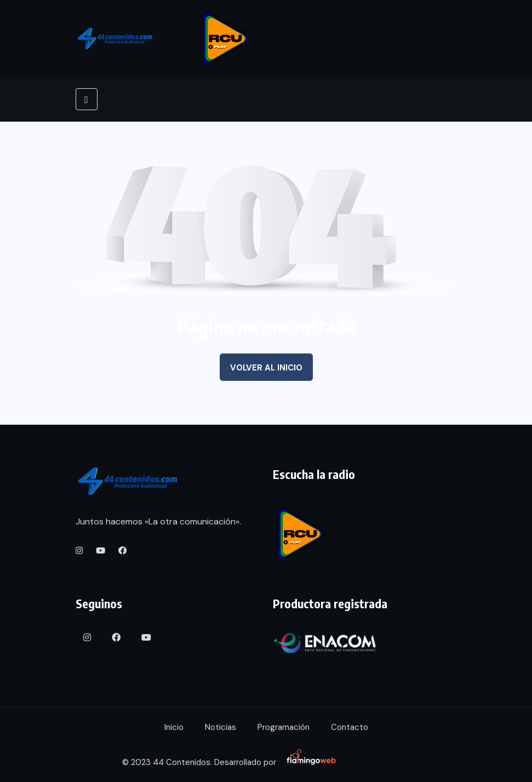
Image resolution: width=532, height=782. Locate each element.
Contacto (350, 727)
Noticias (221, 727)
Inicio (174, 727)
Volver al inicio (266, 368)
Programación (284, 727)
